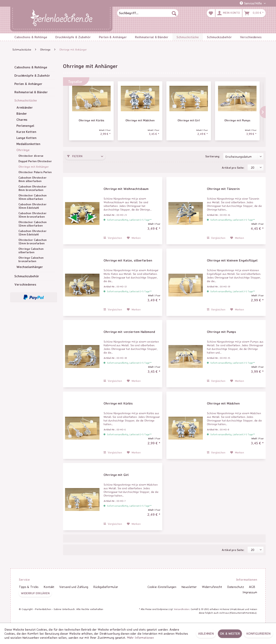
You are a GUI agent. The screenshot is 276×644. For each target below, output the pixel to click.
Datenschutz (236, 587)
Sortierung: (213, 156)
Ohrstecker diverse (31, 156)
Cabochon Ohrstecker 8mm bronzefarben (33, 188)
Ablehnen (206, 633)
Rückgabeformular (106, 587)
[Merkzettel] (211, 13)
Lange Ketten (26, 138)
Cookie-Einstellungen (162, 587)
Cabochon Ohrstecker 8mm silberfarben (33, 179)
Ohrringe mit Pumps (237, 120)
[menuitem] (148, 13)
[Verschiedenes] (251, 37)
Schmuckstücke (26, 100)
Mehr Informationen (140, 638)
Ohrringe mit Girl (189, 120)
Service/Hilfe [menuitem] (251, 3)
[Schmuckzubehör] (219, 37)
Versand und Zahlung (74, 587)
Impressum (250, 592)
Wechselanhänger (30, 267)
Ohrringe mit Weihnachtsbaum (126, 189)
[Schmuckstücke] (188, 37)
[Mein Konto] (229, 13)
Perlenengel (25, 126)
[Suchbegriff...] (148, 13)
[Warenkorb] (254, 13)
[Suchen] (174, 13)
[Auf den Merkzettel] (134, 238)
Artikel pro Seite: (233, 168)
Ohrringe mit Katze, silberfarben (128, 260)
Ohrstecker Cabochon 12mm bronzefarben (33, 241)
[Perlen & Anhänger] (113, 37)
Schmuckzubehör (27, 276)
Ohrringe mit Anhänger (34, 167)
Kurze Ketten (26, 132)
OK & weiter (230, 633)
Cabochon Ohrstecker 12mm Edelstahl (33, 233)
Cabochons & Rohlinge (31, 67)
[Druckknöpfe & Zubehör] (73, 37)
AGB (252, 587)
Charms (22, 120)
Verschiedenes (25, 284)
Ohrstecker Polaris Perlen (35, 172)
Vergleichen (113, 238)
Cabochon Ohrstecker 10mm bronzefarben (33, 215)
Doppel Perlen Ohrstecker (35, 161)
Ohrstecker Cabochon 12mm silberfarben (33, 224)
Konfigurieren (258, 633)
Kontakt (49, 587)
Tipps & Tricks (29, 587)
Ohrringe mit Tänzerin (223, 189)
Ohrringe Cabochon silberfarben (31, 250)
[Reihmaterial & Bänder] (152, 37)
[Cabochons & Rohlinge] (31, 37)
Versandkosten (182, 609)
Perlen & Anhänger (28, 84)
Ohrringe (23, 150)
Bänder (22, 113)
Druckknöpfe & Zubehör (32, 75)
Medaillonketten (28, 144)
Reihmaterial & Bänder (31, 92)
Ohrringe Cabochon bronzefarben (31, 259)
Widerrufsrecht (212, 587)
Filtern (75, 156)
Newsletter (189, 587)
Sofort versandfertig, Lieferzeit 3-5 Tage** (129, 220)
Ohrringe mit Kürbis (91, 120)
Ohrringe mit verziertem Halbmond (129, 332)
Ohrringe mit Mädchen (140, 120)
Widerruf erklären (35, 593)
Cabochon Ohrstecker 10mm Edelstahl (33, 206)
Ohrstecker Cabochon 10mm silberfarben (33, 197)
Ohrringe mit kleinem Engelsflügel (232, 260)
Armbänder (25, 107)
